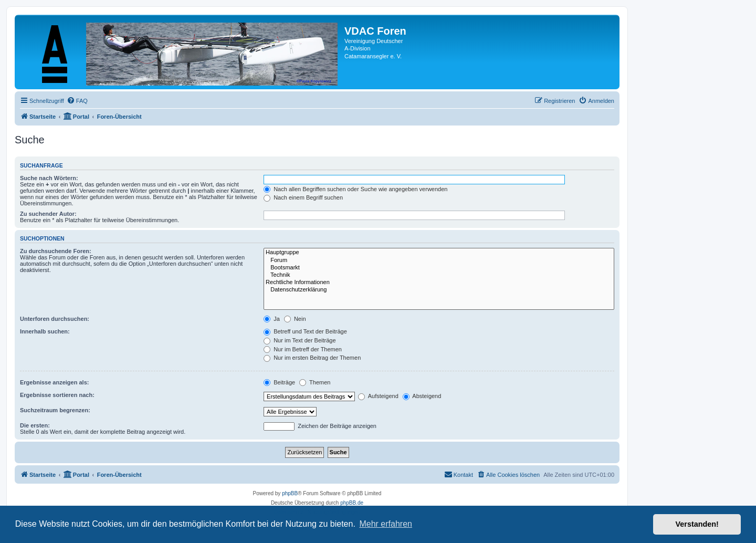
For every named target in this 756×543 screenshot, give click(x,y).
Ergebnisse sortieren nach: (57, 395)
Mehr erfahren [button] (386, 524)
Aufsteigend (378, 396)
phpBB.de (352, 503)
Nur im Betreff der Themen (303, 349)
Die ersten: (35, 425)
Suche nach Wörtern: (49, 178)
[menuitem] (77, 101)
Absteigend (422, 396)
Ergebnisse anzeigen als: (54, 382)
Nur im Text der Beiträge (300, 340)
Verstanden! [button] (697, 524)
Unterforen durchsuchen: (55, 319)
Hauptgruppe (439, 253)
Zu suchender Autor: (48, 214)
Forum (439, 260)
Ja (272, 319)
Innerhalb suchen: (45, 331)
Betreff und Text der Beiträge (305, 331)
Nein (295, 319)
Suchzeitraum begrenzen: (55, 410)
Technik (439, 275)
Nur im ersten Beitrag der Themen (312, 358)
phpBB (290, 493)
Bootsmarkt (439, 268)
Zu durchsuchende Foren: (56, 251)
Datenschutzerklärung (439, 290)
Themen (315, 382)
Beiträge (279, 382)
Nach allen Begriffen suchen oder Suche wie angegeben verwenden (355, 189)
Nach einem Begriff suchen (303, 197)
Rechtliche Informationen (439, 283)
